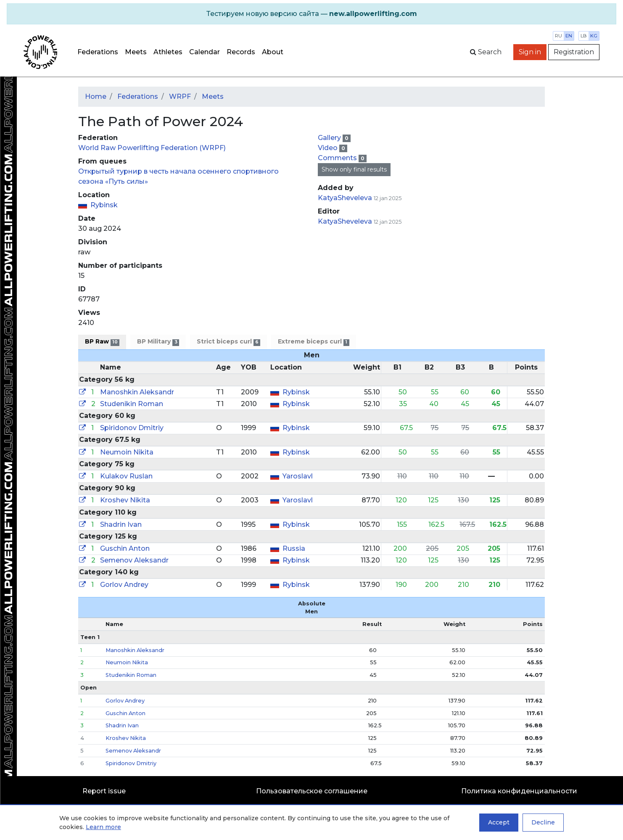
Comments (338, 158)
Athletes (168, 52)
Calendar (205, 52)
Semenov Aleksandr (134, 560)
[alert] (311, 14)
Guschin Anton (125, 548)
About (273, 52)
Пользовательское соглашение (312, 791)
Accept (499, 822)
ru (558, 36)
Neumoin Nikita (127, 452)
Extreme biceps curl (313, 342)
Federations (98, 52)
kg (594, 36)
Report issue (104, 791)
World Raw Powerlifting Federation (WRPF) (152, 148)
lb (584, 36)
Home (96, 96)
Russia (294, 548)
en (569, 36)
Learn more (103, 827)
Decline (543, 822)
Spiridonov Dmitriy (132, 428)
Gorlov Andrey (124, 585)
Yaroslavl (298, 476)
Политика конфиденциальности (519, 791)
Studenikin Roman (132, 404)
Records (241, 52)
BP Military (158, 342)
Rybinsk (104, 205)
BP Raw (102, 342)
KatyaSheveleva (345, 198)
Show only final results (354, 169)
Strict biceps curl (228, 342)
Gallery (330, 138)
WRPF (180, 96)
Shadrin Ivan (121, 524)
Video (329, 148)
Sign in (530, 52)
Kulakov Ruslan (126, 476)
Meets (136, 52)
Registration (574, 52)
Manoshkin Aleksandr (137, 392)
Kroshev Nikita (125, 500)
